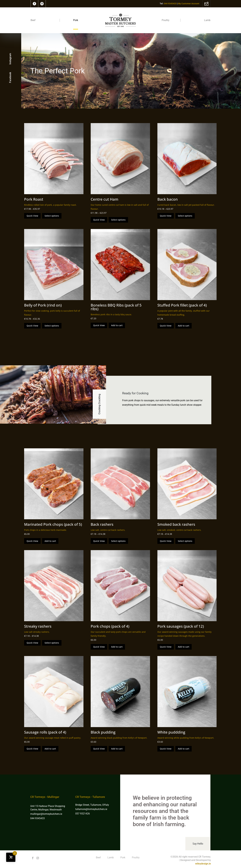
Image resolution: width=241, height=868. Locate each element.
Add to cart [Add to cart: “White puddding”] (184, 749)
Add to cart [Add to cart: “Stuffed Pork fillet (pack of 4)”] (184, 326)
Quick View (32, 216)
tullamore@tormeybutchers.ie (91, 809)
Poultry (166, 20)
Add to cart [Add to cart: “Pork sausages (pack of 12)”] (184, 647)
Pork (76, 20)
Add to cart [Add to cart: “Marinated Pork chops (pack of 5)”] (50, 541)
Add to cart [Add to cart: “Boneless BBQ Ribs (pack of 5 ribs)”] (117, 325)
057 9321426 (83, 814)
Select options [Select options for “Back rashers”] (118, 541)
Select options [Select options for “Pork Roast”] (52, 216)
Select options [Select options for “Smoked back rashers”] (185, 541)
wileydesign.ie (203, 864)
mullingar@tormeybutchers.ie (46, 814)
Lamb (207, 20)
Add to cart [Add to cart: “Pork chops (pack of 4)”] (117, 647)
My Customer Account (189, 4)
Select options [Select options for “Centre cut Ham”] (118, 220)
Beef (33, 20)
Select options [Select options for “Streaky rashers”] (52, 643)
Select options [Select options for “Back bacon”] (185, 216)
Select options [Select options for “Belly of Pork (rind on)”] (52, 326)
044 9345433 (38, 818)
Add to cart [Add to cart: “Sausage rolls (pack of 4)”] (50, 749)
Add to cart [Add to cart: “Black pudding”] (117, 749)
